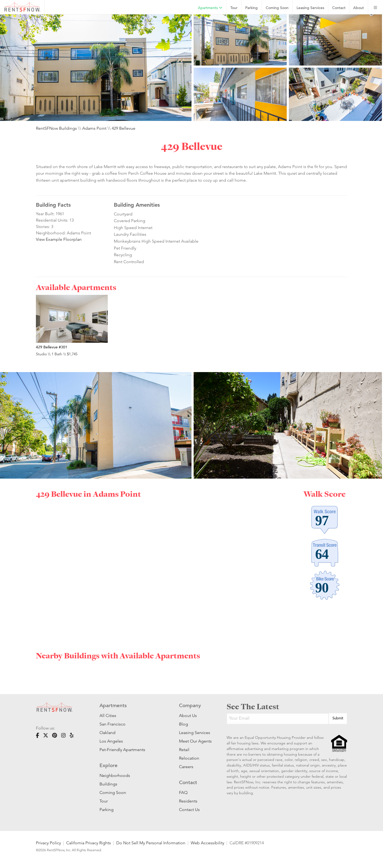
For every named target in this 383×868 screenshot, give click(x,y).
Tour (234, 8)
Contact (339, 8)
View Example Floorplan (59, 239)
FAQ (183, 792)
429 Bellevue (124, 128)
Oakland (107, 733)
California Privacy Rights (89, 843)
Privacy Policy (48, 843)
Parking (251, 8)
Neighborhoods (115, 775)
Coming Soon (277, 8)
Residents (188, 801)
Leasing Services (195, 733)
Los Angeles (111, 741)
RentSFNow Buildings (56, 128)
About (359, 8)
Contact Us (189, 810)
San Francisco (113, 724)
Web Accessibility (207, 843)
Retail (184, 750)
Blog (184, 724)
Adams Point (94, 128)
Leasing (310, 8)
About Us (188, 716)
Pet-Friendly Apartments (122, 750)
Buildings (108, 784)
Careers (186, 767)
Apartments (210, 8)
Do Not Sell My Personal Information (151, 843)
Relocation (189, 758)
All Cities (108, 716)
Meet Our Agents (195, 741)
